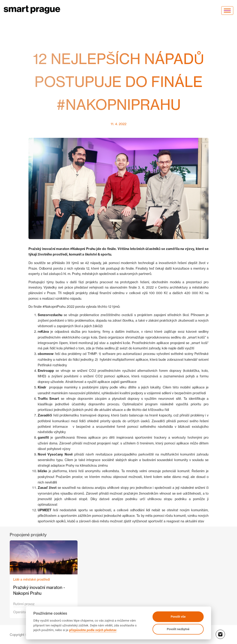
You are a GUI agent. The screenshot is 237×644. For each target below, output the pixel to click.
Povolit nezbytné (178, 629)
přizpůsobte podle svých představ (93, 630)
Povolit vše (178, 617)
